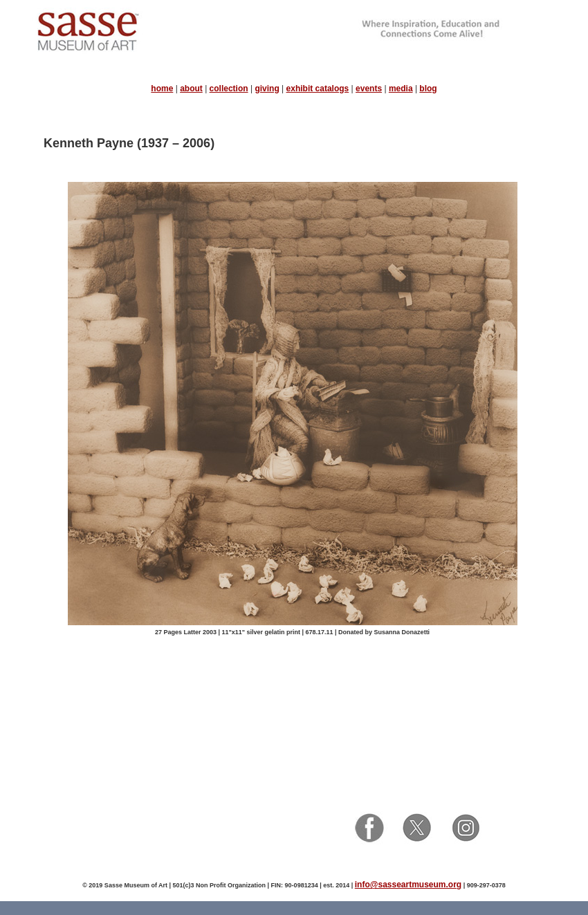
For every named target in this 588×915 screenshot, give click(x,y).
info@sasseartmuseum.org (408, 885)
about (191, 89)
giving (267, 89)
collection (229, 89)
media (401, 89)
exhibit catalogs (318, 89)
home (162, 89)
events (369, 89)
